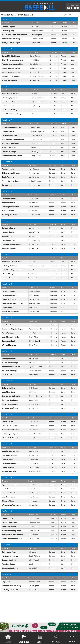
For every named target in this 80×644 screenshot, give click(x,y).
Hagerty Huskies (8, 291)
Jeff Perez (32, 392)
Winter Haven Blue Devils (12, 539)
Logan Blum (33, 489)
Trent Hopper (34, 467)
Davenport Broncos (10, 199)
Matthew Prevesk (35, 185)
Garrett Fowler (35, 522)
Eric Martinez (34, 295)
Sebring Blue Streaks (10, 278)
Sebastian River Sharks (11, 367)
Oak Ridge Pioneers (10, 590)
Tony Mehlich (34, 173)
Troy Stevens (33, 199)
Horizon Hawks (8, 232)
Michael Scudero (35, 471)
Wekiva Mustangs (9, 345)
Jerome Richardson (37, 98)
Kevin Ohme (34, 527)
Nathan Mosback (36, 68)
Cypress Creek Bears (10, 485)
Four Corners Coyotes (10, 106)
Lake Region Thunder (10, 207)
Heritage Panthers (9, 358)
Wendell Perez (34, 582)
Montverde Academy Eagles (13, 139)
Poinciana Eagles (8, 564)
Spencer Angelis (36, 329)
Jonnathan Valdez (35, 485)
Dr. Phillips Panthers (10, 489)
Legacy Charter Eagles (11, 68)
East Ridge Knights (9, 455)
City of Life (6, 582)
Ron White (33, 590)
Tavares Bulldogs (9, 185)
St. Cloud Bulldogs (9, 371)
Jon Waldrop (35, 60)
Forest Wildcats (8, 333)
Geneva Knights (8, 27)
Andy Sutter (35, 147)
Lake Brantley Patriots (11, 463)
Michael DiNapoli (37, 131)
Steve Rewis (33, 203)
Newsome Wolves (9, 527)
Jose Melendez (34, 358)
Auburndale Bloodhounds (12, 262)
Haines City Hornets (10, 522)
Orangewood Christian (11, 72)
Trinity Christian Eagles (11, 43)
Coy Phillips (34, 333)
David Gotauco (34, 215)
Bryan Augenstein (35, 367)
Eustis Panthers (8, 177)
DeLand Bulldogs (9, 388)
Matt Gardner (34, 169)
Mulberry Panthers (9, 215)
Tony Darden (33, 422)
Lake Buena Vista (9, 240)
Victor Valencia (36, 139)
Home (8, 639)
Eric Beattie (34, 535)
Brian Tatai (33, 345)
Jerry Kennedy (35, 325)
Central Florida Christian (11, 56)
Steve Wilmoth (33, 270)
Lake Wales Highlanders (11, 270)
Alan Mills (32, 262)
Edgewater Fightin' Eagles (12, 329)
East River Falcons (9, 325)
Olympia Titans (8, 501)
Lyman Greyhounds (10, 299)
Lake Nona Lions (8, 497)
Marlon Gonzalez (35, 434)
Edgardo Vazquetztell (36, 266)
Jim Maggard (35, 110)
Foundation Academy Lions (13, 64)
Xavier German (35, 56)
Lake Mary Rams (8, 392)
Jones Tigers (7, 236)
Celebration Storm (9, 552)
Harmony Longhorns (10, 556)
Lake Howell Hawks (10, 295)
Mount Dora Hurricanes (11, 181)
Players (56, 638)
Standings (24, 639)
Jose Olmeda (34, 497)
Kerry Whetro (34, 337)
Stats (73, 27)
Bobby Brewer (34, 451)
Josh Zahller (34, 114)
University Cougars (9, 434)
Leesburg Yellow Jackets (12, 244)
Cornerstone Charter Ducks (13, 127)
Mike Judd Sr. (35, 531)
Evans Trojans (7, 459)
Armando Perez (34, 568)
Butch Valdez (34, 518)
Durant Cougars (8, 518)
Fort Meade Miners (9, 102)
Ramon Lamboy (34, 240)
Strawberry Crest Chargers (13, 535)
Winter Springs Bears (10, 311)
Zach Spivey (33, 388)
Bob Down (36, 27)
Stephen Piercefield (39, 31)
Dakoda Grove (35, 64)
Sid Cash (32, 438)
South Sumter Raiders (11, 143)
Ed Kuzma (32, 552)
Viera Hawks (7, 375)
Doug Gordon (36, 156)
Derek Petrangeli (35, 564)
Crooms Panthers (9, 131)
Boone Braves (7, 422)
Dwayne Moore (34, 236)
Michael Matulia (35, 181)
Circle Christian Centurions (12, 60)
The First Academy (9, 80)
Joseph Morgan (36, 106)
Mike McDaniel (34, 501)
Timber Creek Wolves (10, 430)
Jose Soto (32, 363)
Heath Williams (34, 556)
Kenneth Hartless (35, 396)
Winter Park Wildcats (10, 438)
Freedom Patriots (9, 493)
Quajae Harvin (34, 459)
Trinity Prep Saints (9, 147)
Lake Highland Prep (10, 135)
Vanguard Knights (9, 248)
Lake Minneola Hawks (11, 337)
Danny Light (33, 400)
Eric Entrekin (33, 463)
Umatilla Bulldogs (9, 152)
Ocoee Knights (8, 467)
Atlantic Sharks (8, 169)
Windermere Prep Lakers (12, 156)
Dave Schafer (34, 539)
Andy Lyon (33, 307)
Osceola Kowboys (9, 560)
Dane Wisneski (34, 232)
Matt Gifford (33, 375)
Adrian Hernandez (37, 76)
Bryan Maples (37, 43)
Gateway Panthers (9, 266)
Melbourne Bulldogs (10, 363)
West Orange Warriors (11, 471)
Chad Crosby (34, 207)
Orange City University (11, 396)
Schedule (55, 27)
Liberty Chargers (9, 274)
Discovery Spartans (10, 98)
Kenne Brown (34, 299)
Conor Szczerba (37, 135)
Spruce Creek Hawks (10, 404)
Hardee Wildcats (8, 203)
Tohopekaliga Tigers (10, 568)
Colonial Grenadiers (10, 426)
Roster (64, 27)
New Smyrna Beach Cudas (12, 303)
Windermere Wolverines (12, 505)
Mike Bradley (34, 311)
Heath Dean (35, 127)
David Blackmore (35, 371)
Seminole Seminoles (10, 400)
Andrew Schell (35, 303)
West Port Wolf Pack (10, 408)
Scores (40, 639)
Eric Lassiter (33, 505)
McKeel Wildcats (9, 211)
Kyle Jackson (35, 94)
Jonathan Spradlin (37, 102)
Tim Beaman (33, 430)
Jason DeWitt (33, 278)
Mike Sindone (34, 291)
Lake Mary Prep (8, 31)
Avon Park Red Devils (11, 94)
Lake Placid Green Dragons (13, 114)
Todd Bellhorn (37, 39)
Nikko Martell (34, 560)
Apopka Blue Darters (10, 451)
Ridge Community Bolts (11, 531)
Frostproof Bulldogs (10, 110)
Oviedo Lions (7, 307)
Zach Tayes (32, 274)
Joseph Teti (33, 426)
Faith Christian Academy (12, 586)
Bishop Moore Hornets (11, 173)
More (72, 639)
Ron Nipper (33, 211)
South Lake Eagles (9, 341)
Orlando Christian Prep (11, 76)
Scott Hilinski (35, 72)
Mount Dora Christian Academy (14, 35)
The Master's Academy (11, 39)
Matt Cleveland (34, 404)
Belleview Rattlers (9, 228)
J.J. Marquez (33, 493)
